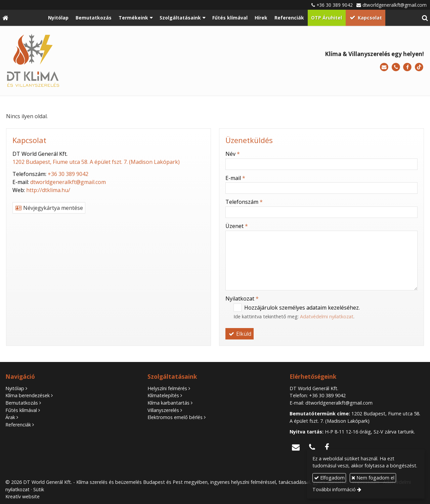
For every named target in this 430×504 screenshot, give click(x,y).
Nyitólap (15, 388)
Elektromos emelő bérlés (175, 417)
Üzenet (237, 226)
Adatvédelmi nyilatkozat (327, 316)
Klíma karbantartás (168, 403)
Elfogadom (329, 478)
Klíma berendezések (28, 395)
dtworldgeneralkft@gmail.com (395, 5)
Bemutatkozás (22, 403)
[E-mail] (384, 67)
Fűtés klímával (21, 410)
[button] (425, 18)
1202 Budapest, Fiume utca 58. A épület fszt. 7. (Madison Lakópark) (96, 162)
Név (233, 154)
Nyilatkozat (242, 299)
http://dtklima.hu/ (48, 190)
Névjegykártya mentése (49, 208)
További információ (334, 489)
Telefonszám (244, 202)
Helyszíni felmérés (167, 388)
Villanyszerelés (163, 410)
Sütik (39, 489)
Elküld (240, 334)
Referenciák (18, 425)
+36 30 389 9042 (335, 5)
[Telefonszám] (396, 67)
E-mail (235, 178)
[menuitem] (58, 18)
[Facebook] (407, 67)
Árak (10, 417)
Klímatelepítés (163, 395)
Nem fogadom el (373, 478)
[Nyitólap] (5, 18)
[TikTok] (419, 67)
